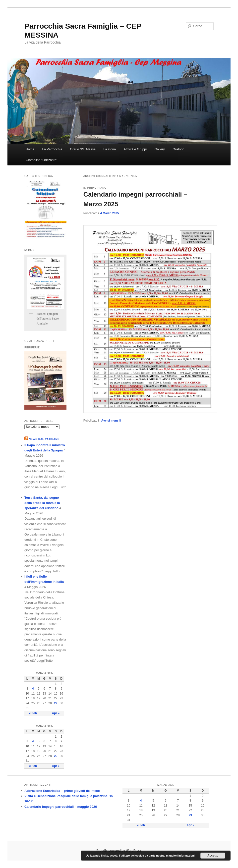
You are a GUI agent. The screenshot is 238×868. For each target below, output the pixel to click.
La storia (110, 149)
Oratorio (178, 149)
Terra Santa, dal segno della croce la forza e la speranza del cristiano (42, 503)
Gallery (160, 149)
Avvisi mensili (111, 421)
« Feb (33, 713)
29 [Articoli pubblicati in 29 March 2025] (56, 703)
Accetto (213, 856)
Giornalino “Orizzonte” (41, 160)
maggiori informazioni (180, 856)
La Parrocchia (52, 149)
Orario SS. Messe (83, 149)
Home (30, 149)
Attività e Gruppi (135, 149)
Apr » (56, 713)
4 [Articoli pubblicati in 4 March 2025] (33, 689)
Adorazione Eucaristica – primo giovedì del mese (62, 791)
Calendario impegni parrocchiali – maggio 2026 (61, 807)
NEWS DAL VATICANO (44, 439)
